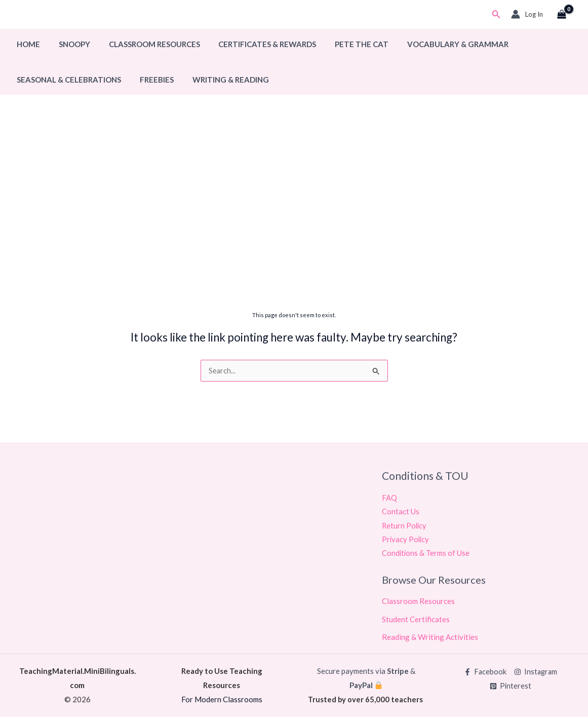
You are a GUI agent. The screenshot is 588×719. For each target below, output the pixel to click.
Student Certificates (416, 621)
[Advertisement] (294, 226)
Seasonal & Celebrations (67, 80)
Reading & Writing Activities (430, 639)
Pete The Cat (346, 44)
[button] (496, 14)
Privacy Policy (406, 541)
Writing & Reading (222, 80)
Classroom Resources (146, 44)
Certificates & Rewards (256, 44)
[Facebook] (484, 674)
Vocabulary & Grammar (439, 44)
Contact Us (401, 512)
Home (27, 44)
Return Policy (405, 526)
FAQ (389, 498)
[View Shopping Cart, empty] (562, 15)
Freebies (152, 80)
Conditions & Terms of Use (426, 555)
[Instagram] (536, 674)
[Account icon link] (527, 14)
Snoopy (69, 44)
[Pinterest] (511, 688)
